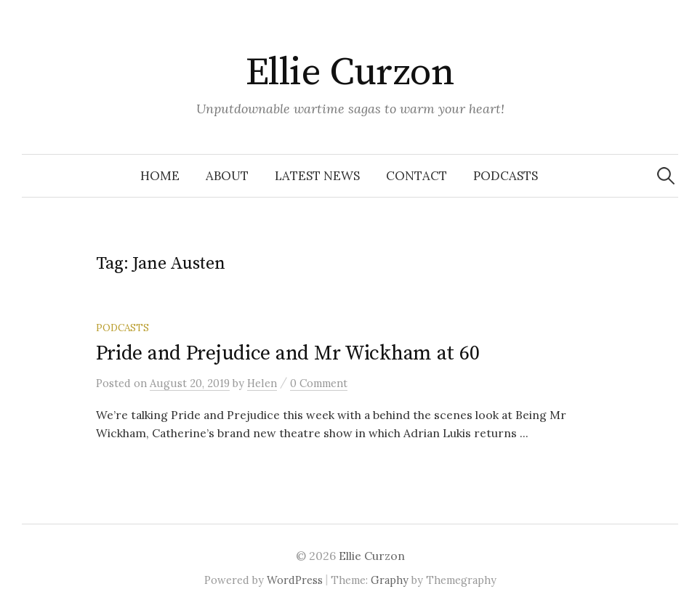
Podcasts (506, 176)
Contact (417, 176)
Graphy (390, 580)
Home (160, 176)
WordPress (295, 580)
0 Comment (319, 383)
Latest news (317, 176)
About (227, 176)
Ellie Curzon (350, 73)
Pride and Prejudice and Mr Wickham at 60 (288, 353)
